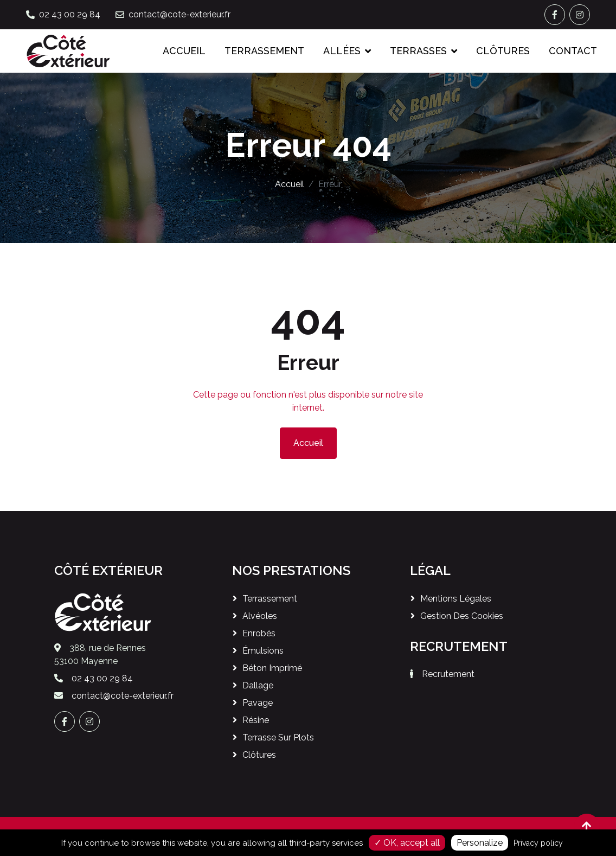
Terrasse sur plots (278, 737)
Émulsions (263, 651)
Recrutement (448, 674)
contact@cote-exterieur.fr (179, 14)
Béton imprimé (272, 668)
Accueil (184, 51)
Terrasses (418, 51)
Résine (256, 720)
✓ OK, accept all (407, 843)
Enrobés (259, 633)
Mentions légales (456, 599)
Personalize (480, 843)
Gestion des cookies (462, 616)
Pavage (258, 703)
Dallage (258, 685)
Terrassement (264, 51)
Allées (342, 51)
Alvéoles (260, 616)
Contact (573, 51)
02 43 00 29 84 (70, 14)
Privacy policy (538, 843)
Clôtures (503, 51)
